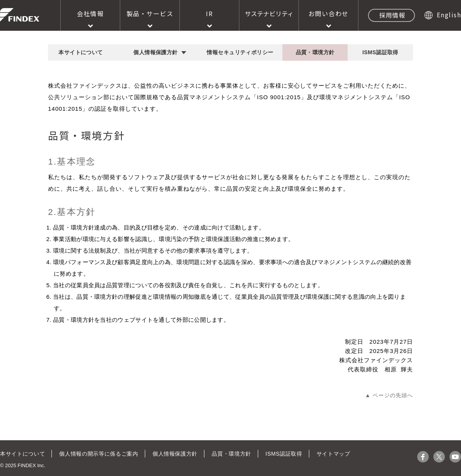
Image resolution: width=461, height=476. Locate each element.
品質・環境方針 (315, 52)
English (449, 15)
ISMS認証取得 (380, 52)
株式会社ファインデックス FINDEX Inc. (20, 15)
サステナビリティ (269, 13)
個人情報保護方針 (155, 52)
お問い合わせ (329, 13)
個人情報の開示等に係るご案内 (98, 454)
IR (209, 13)
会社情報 (90, 13)
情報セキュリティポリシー (240, 52)
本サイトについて (80, 52)
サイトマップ (331, 454)
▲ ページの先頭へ (389, 395)
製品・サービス (150, 13)
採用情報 (392, 15)
